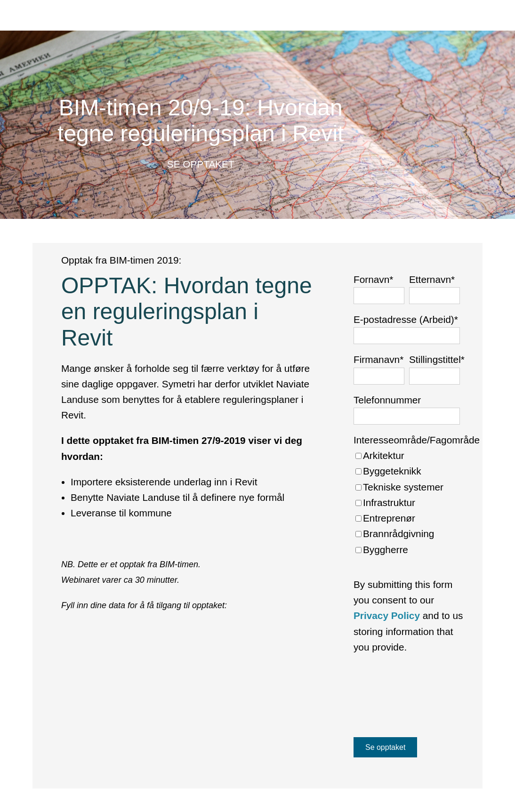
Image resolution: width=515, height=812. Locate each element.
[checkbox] (417, 502)
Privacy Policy (387, 615)
